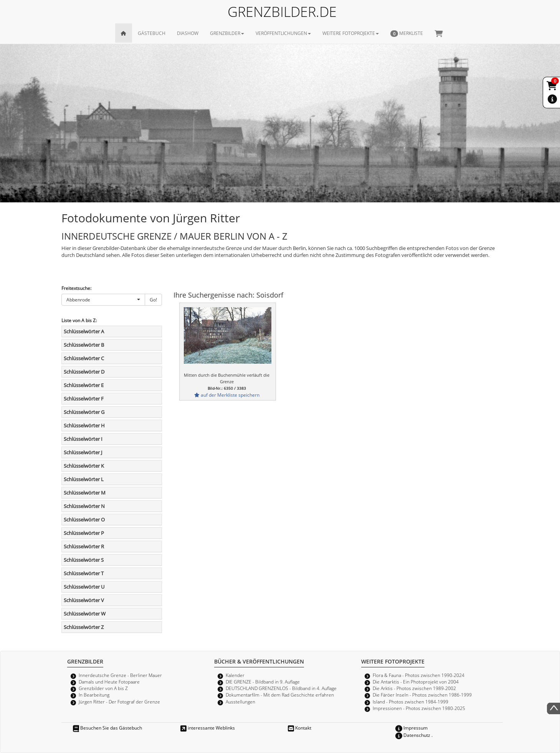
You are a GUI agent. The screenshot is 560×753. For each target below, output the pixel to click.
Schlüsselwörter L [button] (84, 479)
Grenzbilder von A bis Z (103, 688)
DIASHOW (188, 33)
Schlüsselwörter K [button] (84, 466)
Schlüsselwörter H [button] (84, 425)
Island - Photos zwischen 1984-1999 (411, 702)
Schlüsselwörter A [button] (84, 331)
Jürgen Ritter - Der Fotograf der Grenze (119, 702)
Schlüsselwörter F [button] (84, 399)
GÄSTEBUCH (152, 33)
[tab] (112, 331)
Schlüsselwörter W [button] (85, 614)
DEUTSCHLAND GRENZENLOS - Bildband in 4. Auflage (281, 688)
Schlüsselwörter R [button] (84, 546)
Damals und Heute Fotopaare (109, 682)
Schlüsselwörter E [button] (84, 385)
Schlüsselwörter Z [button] (84, 627)
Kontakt (300, 728)
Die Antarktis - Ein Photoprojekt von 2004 (416, 682)
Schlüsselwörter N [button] (84, 506)
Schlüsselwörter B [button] (84, 345)
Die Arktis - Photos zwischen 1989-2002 (414, 688)
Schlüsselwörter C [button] (84, 358)
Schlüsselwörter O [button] (84, 520)
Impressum (411, 728)
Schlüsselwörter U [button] (84, 587)
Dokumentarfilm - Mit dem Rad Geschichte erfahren (280, 695)
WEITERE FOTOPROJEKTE (351, 33)
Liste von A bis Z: (79, 320)
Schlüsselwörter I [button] (83, 439)
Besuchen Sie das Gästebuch (107, 728)
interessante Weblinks (208, 728)
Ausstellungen (240, 702)
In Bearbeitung (94, 695)
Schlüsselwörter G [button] (84, 412)
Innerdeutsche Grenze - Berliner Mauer (120, 675)
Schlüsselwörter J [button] (83, 452)
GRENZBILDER (227, 33)
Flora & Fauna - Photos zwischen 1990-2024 (419, 675)
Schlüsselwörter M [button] (85, 493)
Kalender (235, 675)
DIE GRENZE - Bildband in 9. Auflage (263, 682)
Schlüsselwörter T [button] (84, 573)
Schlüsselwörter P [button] (84, 533)
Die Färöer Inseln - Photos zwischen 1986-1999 (422, 695)
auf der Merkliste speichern (227, 395)
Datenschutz (413, 735)
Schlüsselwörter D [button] (84, 372)
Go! (153, 300)
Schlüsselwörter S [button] (84, 560)
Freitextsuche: (76, 288)
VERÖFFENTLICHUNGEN (283, 33)
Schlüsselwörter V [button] (84, 600)
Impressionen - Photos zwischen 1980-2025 (419, 708)
